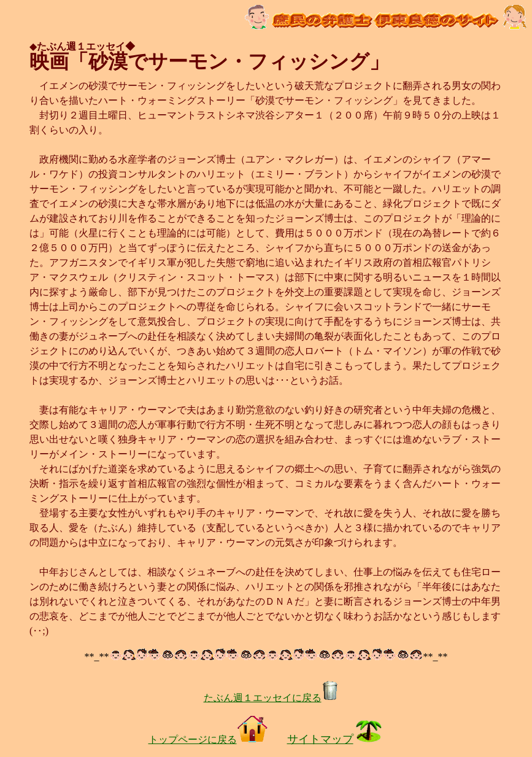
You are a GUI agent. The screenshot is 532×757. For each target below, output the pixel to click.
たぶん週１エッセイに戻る (271, 698)
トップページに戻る (208, 740)
